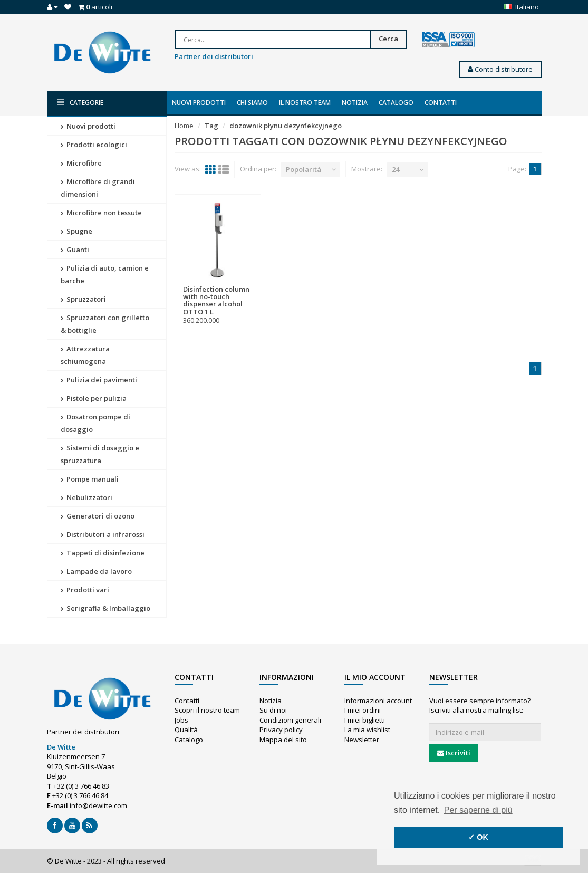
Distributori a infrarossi (103, 534)
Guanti (75, 250)
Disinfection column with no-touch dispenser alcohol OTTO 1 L (216, 300)
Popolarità (303, 169)
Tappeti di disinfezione (103, 553)
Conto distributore (500, 69)
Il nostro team (305, 103)
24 (396, 169)
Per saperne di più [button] (478, 810)
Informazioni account (378, 701)
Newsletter (362, 740)
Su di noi (273, 710)
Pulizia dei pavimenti (99, 380)
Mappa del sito (283, 740)
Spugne (76, 231)
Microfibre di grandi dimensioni (98, 188)
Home (184, 126)
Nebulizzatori (86, 497)
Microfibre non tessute (101, 213)
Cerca (388, 39)
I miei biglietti (365, 720)
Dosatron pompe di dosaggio (95, 423)
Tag (211, 126)
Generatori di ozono (98, 516)
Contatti (441, 103)
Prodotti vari (85, 590)
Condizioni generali (290, 720)
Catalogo (396, 103)
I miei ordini (363, 710)
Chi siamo (252, 103)
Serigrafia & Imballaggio (105, 608)
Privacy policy (281, 730)
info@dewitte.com (98, 805)
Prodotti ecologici (94, 145)
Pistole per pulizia (94, 398)
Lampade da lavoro (96, 571)
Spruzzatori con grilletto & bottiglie (105, 324)
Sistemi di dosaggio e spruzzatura (100, 454)
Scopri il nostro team (207, 710)
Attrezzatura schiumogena (85, 355)
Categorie (80, 103)
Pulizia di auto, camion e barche (105, 274)
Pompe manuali (90, 479)
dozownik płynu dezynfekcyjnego (286, 126)
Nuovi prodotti (199, 103)
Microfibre (81, 163)
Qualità (186, 730)
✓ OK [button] (478, 837)
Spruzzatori (83, 299)
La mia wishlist (367, 730)
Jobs (181, 720)
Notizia (355, 103)
